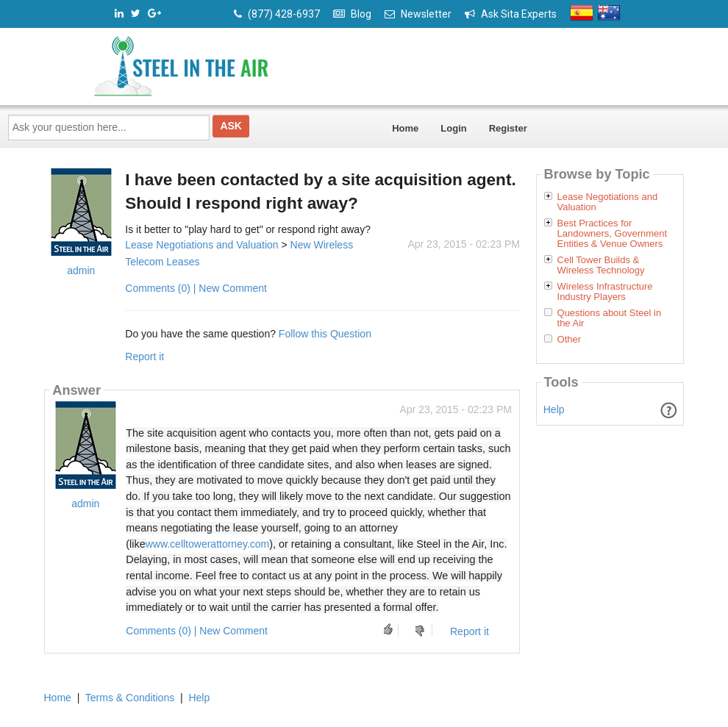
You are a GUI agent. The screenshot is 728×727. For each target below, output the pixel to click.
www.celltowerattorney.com (208, 544)
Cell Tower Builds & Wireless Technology (601, 265)
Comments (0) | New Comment (196, 288)
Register (508, 128)
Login (453, 128)
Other (570, 340)
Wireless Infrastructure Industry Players (605, 292)
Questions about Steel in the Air (610, 318)
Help (554, 409)
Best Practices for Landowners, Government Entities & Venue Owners (613, 234)
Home (405, 128)
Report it (144, 357)
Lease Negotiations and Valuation (201, 245)
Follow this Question (325, 334)
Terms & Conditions (130, 698)
